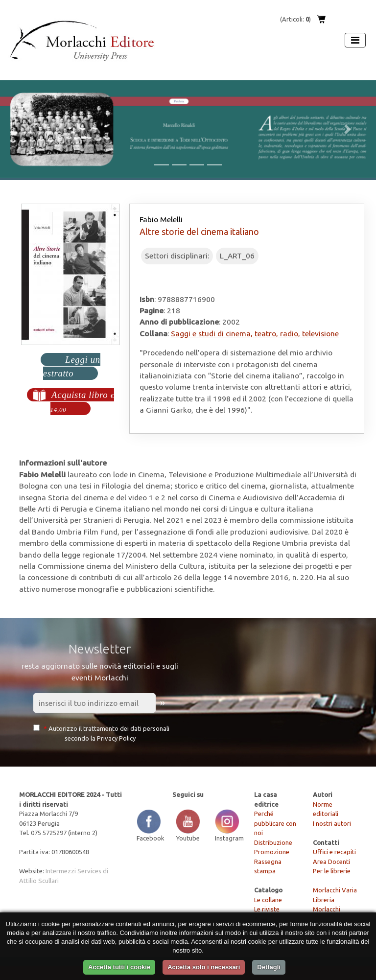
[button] (28, 129)
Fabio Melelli (161, 219)
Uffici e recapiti (334, 852)
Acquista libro (82, 401)
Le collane (268, 900)
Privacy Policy (116, 738)
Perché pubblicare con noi (275, 823)
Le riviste (267, 909)
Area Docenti (331, 862)
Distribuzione (273, 842)
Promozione (272, 852)
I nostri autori (332, 823)
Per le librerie (332, 871)
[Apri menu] (355, 40)
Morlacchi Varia (335, 890)
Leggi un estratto (72, 366)
